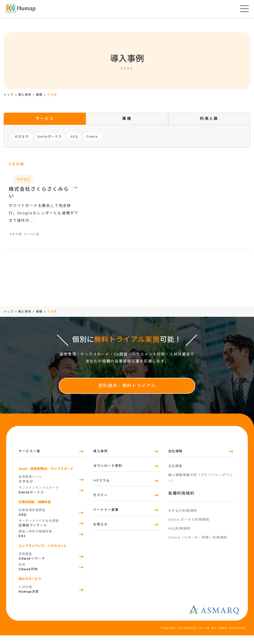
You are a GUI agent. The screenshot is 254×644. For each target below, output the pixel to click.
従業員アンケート (52, 531)
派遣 (52, 598)
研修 (52, 575)
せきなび (22, 137)
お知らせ (100, 556)
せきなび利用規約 (183, 527)
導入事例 (100, 458)
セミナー (100, 516)
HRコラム (101, 497)
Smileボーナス (50, 137)
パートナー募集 (106, 536)
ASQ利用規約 (179, 550)
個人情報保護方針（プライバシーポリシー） (201, 491)
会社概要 (175, 476)
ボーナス (52, 498)
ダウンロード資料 (108, 477)
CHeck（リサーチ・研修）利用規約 (198, 562)
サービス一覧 (29, 458)
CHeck (92, 137)
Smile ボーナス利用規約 (189, 538)
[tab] (45, 119)
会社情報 (175, 458)
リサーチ (52, 564)
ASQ (74, 137)
